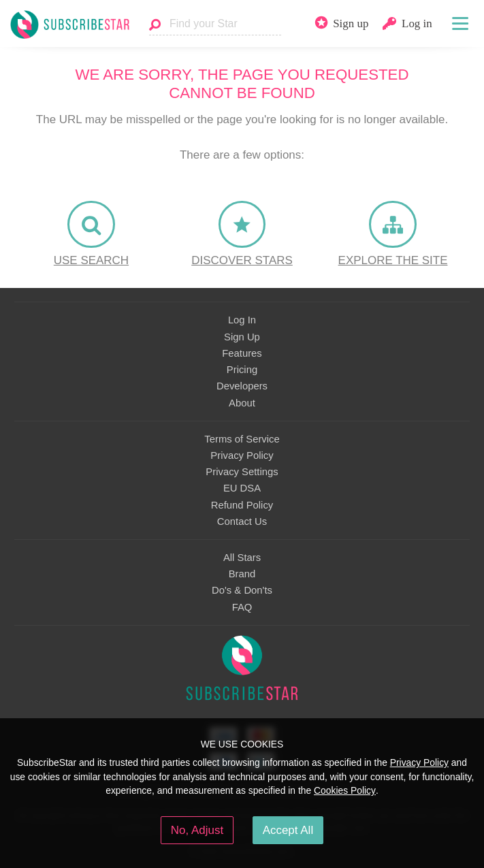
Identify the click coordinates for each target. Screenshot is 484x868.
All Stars (242, 558)
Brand (242, 574)
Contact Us (242, 521)
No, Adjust (197, 830)
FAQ (242, 607)
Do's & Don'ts (242, 590)
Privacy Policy (242, 455)
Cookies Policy (345, 790)
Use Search (91, 260)
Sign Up (242, 337)
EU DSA (242, 488)
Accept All (288, 830)
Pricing (242, 370)
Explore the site (393, 260)
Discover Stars (242, 260)
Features (242, 353)
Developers (242, 386)
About (242, 403)
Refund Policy (242, 505)
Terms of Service (242, 439)
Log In (242, 320)
